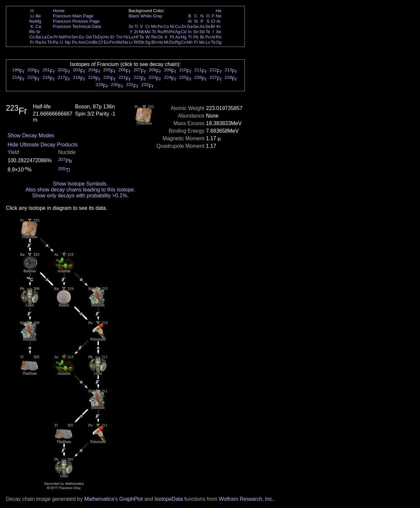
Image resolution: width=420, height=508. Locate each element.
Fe (160, 26)
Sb (202, 32)
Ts (213, 42)
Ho (106, 37)
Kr (218, 26)
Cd (184, 32)
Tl (190, 37)
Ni (172, 26)
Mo (148, 32)
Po (208, 37)
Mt (166, 42)
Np (68, 42)
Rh (166, 32)
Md (119, 42)
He (219, 11)
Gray (158, 16)
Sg (148, 42)
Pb (196, 37)
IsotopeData (169, 499)
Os (160, 37)
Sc (131, 26)
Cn (184, 42)
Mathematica (99, 499)
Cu (178, 26)
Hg (184, 37)
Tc (154, 32)
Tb (95, 37)
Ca (38, 26)
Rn (219, 37)
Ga (190, 26)
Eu (81, 37)
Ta (141, 37)
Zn (184, 26)
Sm (75, 37)
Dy (100, 37)
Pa (55, 42)
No (126, 42)
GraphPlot (131, 499)
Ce (50, 37)
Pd (172, 32)
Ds (172, 42)
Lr (131, 42)
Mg (38, 21)
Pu (74, 42)
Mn (154, 26)
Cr (148, 26)
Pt (172, 37)
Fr (32, 42)
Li (32, 16)
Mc (202, 42)
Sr (38, 32)
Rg (178, 42)
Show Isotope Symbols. (80, 184)
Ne (219, 16)
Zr (136, 32)
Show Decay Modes (31, 135)
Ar (218, 21)
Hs (160, 42)
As (202, 26)
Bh (154, 42)
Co (166, 26)
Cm (89, 42)
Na (32, 21)
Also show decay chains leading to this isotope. (80, 190)
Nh (190, 42)
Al (190, 21)
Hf (136, 37)
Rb (32, 32)
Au (178, 37)
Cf (100, 42)
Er (112, 37)
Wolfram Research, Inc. (246, 499)
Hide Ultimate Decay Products (42, 145)
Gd (89, 37)
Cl (213, 21)
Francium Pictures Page (76, 21)
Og (219, 42)
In (190, 32)
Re (154, 37)
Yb (125, 37)
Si (196, 21)
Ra (38, 42)
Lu (131, 37)
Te (208, 32)
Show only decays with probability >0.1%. (80, 196)
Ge (196, 26)
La (44, 37)
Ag (178, 32)
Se (208, 26)
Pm (68, 37)
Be (38, 16)
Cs (32, 37)
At (213, 37)
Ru (160, 32)
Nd (62, 37)
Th (50, 42)
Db (142, 42)
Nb (142, 32)
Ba (38, 37)
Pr (56, 37)
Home (59, 11)
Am (82, 42)
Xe (219, 32)
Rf (136, 42)
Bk (95, 42)
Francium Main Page (73, 16)
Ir (166, 37)
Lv (208, 42)
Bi (202, 37)
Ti (136, 26)
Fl (196, 42)
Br (213, 26)
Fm (112, 42)
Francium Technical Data (77, 26)
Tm (119, 37)
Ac (44, 42)
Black (134, 16)
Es (106, 42)
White (146, 16)
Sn (196, 32)
